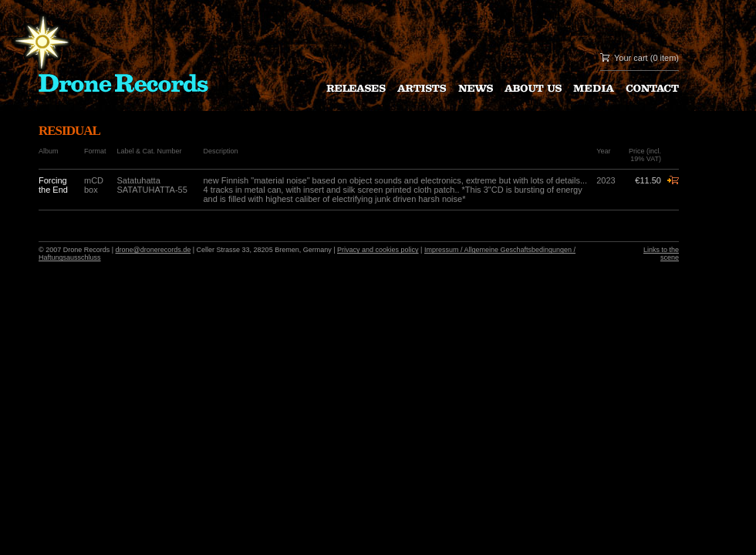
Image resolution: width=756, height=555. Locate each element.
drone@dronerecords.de (154, 250)
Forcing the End (53, 185)
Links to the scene (661, 254)
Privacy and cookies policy (378, 250)
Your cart (631, 58)
